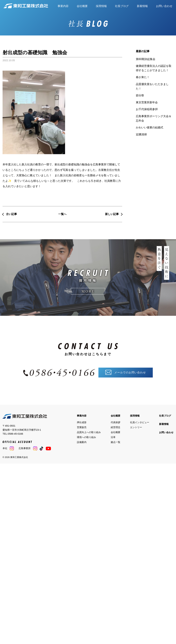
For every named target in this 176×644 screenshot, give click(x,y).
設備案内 (82, 442)
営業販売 (82, 427)
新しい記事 (112, 214)
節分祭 (140, 95)
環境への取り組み (86, 437)
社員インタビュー (140, 422)
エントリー (136, 427)
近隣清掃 (141, 134)
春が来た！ (143, 77)
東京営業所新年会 (147, 102)
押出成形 (82, 422)
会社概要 (82, 6)
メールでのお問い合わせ (126, 372)
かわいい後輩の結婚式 (150, 127)
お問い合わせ (164, 6)
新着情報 (142, 6)
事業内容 (63, 6)
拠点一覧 (116, 442)
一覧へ (62, 214)
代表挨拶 (116, 422)
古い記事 (11, 214)
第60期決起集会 (146, 59)
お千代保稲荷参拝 (147, 109)
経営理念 (116, 427)
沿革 (113, 437)
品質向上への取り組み (89, 432)
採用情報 (101, 6)
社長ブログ (122, 6)
